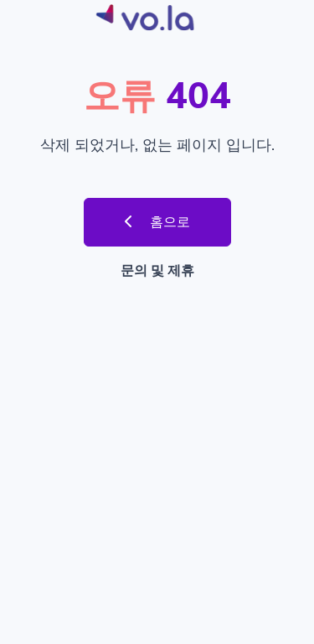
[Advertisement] (157, 459)
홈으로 (157, 222)
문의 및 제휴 (157, 271)
